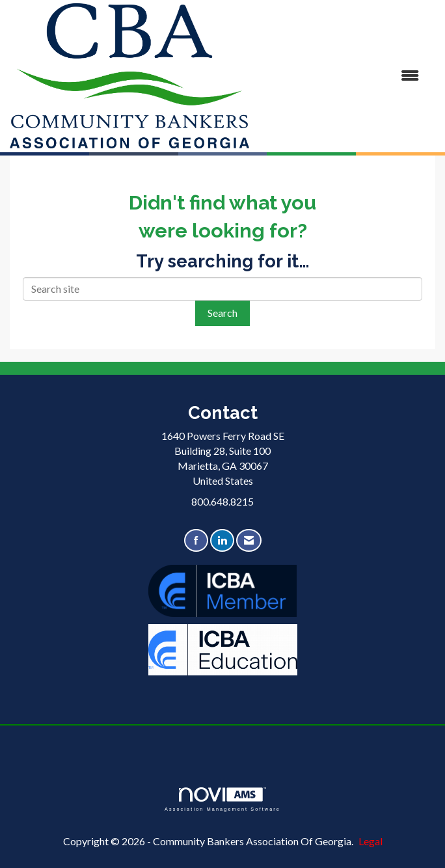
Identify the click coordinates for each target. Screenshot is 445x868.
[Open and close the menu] (341, 76)
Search (222, 313)
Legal (371, 841)
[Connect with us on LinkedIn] (222, 540)
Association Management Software (222, 799)
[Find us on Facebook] (196, 540)
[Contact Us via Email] (249, 540)
